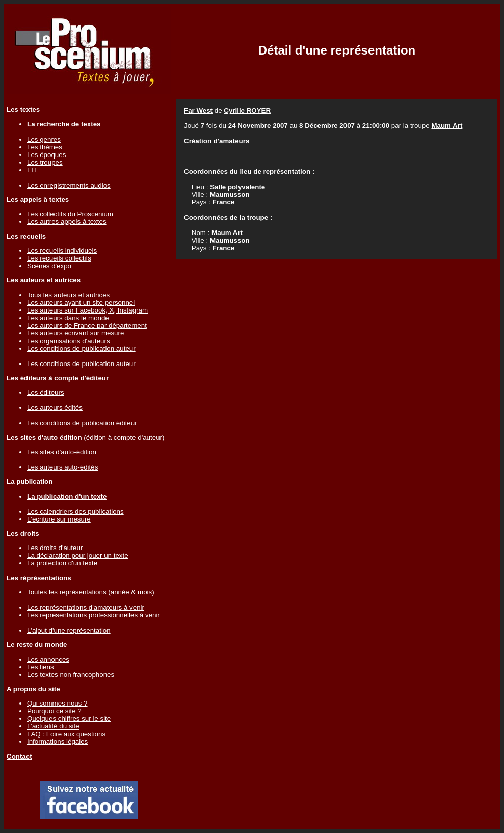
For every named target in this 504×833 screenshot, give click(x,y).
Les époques (46, 155)
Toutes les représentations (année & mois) (91, 592)
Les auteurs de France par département (87, 326)
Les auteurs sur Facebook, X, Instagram (87, 310)
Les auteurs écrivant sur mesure (75, 333)
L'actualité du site (53, 726)
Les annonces (48, 659)
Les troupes (45, 162)
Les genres (44, 139)
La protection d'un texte (62, 563)
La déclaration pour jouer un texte (78, 555)
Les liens (41, 667)
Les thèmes (45, 147)
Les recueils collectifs (59, 258)
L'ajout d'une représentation (69, 630)
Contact (19, 756)
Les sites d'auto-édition (62, 452)
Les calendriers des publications (75, 512)
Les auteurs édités (55, 408)
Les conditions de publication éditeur (82, 423)
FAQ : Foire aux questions (66, 734)
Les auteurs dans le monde (68, 318)
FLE (33, 170)
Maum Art (447, 126)
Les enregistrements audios (69, 185)
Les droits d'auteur (55, 548)
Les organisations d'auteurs (69, 341)
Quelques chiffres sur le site (69, 719)
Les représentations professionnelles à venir (94, 615)
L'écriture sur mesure (59, 519)
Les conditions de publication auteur (81, 348)
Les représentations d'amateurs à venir (86, 607)
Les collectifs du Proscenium (70, 214)
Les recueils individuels (62, 251)
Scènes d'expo (49, 266)
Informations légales (57, 741)
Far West (198, 110)
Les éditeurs (46, 392)
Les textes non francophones (71, 675)
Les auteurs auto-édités (62, 467)
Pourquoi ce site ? (54, 711)
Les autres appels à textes (67, 222)
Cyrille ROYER (247, 110)
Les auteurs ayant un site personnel (81, 303)
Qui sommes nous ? (57, 703)
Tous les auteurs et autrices (68, 295)
